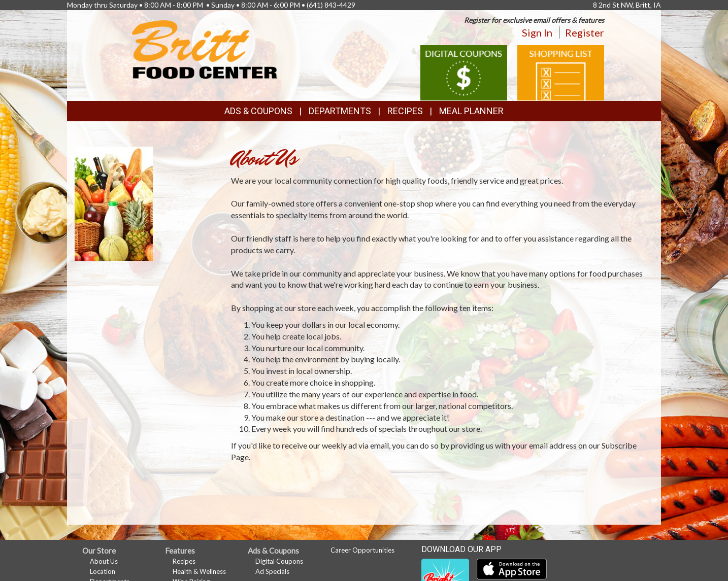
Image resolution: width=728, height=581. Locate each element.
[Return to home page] (205, 48)
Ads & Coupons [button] (258, 111)
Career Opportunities (362, 550)
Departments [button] (340, 111)
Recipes (405, 111)
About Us (104, 561)
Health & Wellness (199, 571)
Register (585, 32)
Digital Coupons (279, 561)
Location (103, 571)
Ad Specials (272, 571)
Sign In (537, 32)
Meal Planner (471, 111)
